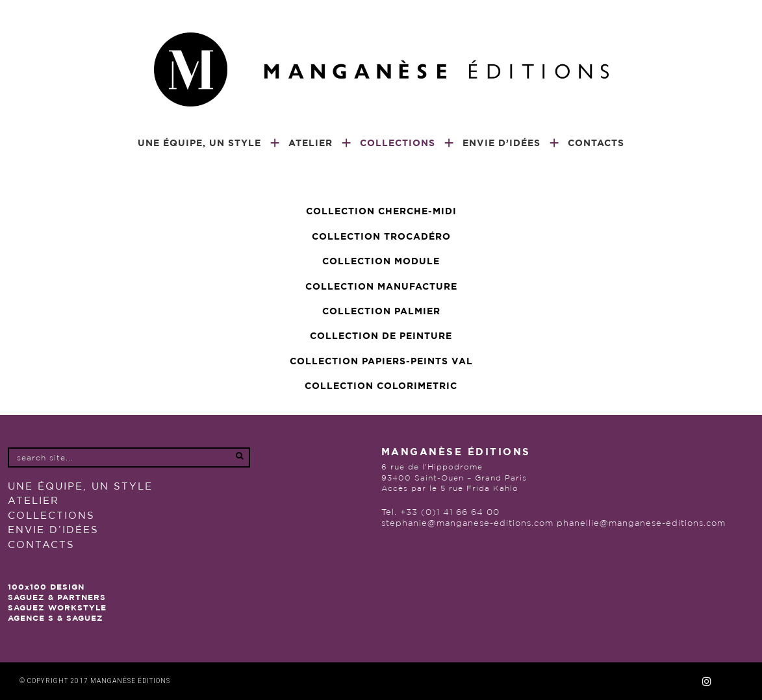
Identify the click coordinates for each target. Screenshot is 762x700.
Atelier (33, 501)
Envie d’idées (53, 530)
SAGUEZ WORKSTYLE (57, 608)
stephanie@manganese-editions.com (467, 524)
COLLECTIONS (51, 516)
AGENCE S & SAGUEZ (56, 618)
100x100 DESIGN (46, 587)
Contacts (41, 545)
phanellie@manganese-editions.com (641, 524)
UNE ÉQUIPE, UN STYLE (80, 487)
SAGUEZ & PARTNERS (57, 597)
